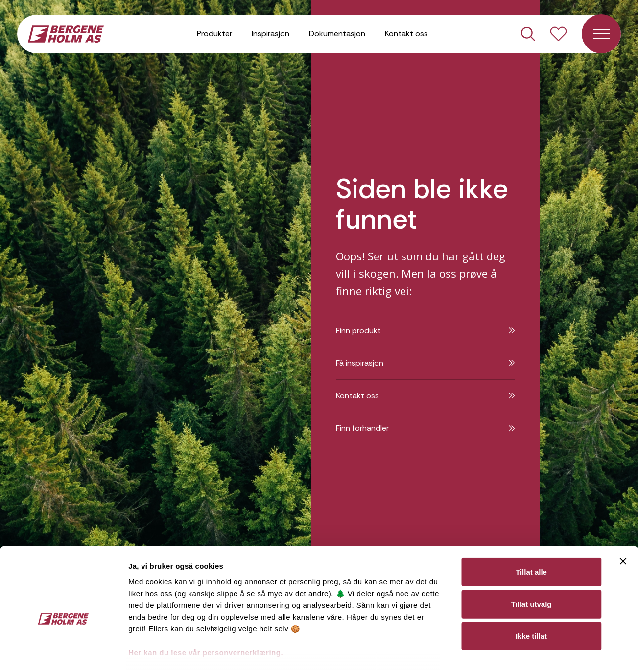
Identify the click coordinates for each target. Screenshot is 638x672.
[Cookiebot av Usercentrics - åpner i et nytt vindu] (63, 653)
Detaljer (520, 653)
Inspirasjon (271, 34)
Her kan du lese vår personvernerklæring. (206, 603)
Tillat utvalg (531, 554)
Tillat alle (531, 522)
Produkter (214, 34)
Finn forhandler (425, 428)
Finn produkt (425, 331)
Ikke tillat (531, 587)
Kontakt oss (406, 34)
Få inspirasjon (425, 363)
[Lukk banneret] (623, 512)
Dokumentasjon (337, 34)
